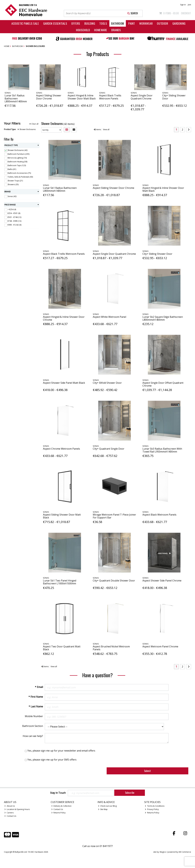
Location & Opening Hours (17, 809)
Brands (116, 30)
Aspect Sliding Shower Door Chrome (49, 97)
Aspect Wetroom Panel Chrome (160, 646)
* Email (39, 687)
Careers (9, 813)
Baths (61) (12, 169)
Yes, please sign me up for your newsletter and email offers (61, 751)
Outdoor (162, 23)
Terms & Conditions (155, 806)
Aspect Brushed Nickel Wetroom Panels (111, 648)
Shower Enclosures (27, 129)
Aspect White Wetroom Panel (109, 317)
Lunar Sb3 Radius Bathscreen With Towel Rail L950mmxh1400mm (162, 450)
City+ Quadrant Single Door (109, 449)
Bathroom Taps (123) (17, 165)
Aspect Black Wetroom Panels (159, 515)
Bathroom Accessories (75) (19, 173)
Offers (76, 23)
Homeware (101, 30)
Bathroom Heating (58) (17, 162)
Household (83, 30)
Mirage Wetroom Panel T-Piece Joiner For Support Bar (114, 516)
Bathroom (118, 23)
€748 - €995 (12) (14, 221)
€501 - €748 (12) (14, 217)
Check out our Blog (107, 806)
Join (189, 5)
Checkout (186, 13)
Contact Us (10, 816)
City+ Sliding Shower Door (174, 97)
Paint (132, 23)
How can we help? (33, 736)
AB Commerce (185, 852)
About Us (10, 806)
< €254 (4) (12, 209)
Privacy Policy (152, 809)
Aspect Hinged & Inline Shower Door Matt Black (82, 97)
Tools (103, 23)
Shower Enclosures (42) (18, 150)
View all (106, 129)
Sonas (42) (12, 196)
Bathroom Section (33, 726)
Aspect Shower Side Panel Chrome (162, 581)
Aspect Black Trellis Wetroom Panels (110, 97)
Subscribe (130, 793)
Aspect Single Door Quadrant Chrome (142, 97)
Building (90, 23)
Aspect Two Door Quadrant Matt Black (62, 648)
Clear (34, 124)
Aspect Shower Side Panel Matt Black (64, 383)
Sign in (183, 5)
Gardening (179, 23)
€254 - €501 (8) (14, 213)
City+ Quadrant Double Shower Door (114, 581)
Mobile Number (34, 716)
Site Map (103, 809)
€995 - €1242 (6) (14, 225)
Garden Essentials (55, 23)
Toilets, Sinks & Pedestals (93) (20, 177)
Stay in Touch (58, 793)
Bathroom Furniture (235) (19, 154)
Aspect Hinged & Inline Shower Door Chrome (64, 318)
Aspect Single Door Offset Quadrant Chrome (163, 384)
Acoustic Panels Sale (25, 23)
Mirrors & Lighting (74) (17, 158)
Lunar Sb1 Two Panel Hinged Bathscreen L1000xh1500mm (60, 582)
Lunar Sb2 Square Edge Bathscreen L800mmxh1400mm (163, 318)
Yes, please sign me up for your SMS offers (52, 760)
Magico (163, 852)
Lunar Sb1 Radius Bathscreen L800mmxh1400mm (16, 98)
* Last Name (36, 706)
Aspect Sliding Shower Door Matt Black (62, 516)
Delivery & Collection (61, 806)
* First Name (36, 697)
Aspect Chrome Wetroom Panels (61, 449)
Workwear (146, 23)
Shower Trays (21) (15, 181)
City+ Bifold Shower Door (107, 383)
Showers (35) (13, 184)
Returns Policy (58, 813)
